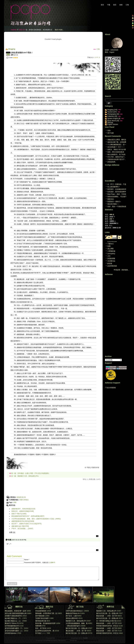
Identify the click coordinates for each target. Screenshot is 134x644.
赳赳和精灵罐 (112, 241)
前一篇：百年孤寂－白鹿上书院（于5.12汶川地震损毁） (30, 473)
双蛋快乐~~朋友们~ (114, 202)
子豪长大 (111, 244)
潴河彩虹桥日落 (41, 621)
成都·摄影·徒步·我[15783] (20, 526)
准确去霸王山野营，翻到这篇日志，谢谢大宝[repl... (117, 140)
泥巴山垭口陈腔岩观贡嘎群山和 (16, 613)
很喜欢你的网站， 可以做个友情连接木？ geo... (117, 197)
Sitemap (110, 123)
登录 (109, 131)
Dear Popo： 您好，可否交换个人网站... (117, 194)
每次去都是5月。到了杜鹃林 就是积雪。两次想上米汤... (116, 155)
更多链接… (125, 270)
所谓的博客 (111, 259)
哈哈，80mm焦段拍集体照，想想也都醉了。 (116, 152)
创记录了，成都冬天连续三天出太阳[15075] (26, 524)
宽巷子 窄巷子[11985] (19, 514)
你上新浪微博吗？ (114, 187)
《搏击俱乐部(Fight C (73, 626)
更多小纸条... (59, 30)
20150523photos (11, 633)
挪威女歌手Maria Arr (73, 613)
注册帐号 (52, 562)
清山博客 (111, 249)
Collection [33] (112, 116)
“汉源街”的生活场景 (42, 618)
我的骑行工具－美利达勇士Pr (76, 621)
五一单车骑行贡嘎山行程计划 (106, 621)
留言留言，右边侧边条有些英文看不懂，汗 (117, 189)
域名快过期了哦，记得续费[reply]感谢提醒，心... (117, 142)
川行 (109, 256)
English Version (113, 124)
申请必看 (117, 270)
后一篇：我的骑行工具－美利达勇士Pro (24, 476)
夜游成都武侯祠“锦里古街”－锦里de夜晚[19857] (28, 516)
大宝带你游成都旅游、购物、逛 (77, 623)
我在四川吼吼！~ (113, 204)
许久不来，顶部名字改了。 (117, 157)
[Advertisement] (36, 60)
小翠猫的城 (111, 251)
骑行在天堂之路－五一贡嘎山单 (77, 628)
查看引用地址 (24, 500)
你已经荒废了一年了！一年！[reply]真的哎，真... (116, 147)
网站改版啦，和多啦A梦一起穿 (15, 611)
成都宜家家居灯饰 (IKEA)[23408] (23, 521)
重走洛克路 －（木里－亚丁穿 (76, 631)
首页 (102, 5)
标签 (121, 5)
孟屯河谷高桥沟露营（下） (14, 628)
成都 (15, 502)
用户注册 (111, 133)
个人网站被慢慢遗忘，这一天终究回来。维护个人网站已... (117, 145)
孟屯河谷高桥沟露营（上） (14, 631)
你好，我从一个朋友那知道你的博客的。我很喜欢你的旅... (117, 207)
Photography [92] (113, 114)
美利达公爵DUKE (72, 618)
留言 (115, 5)
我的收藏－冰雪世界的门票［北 (46, 613)
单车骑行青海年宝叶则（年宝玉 (107, 626)
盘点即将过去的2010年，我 (45, 631)
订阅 (127, 5)
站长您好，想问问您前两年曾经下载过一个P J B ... (117, 192)
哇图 (109, 246)
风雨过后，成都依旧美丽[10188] (23, 511)
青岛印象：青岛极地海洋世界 (45, 623)
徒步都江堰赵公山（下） (13, 618)
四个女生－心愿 (71, 616)
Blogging (12, 49)
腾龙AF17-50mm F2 (12, 623)
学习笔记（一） (41, 633)
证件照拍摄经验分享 (12, 626)
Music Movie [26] (113, 121)
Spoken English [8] (114, 118)
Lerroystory (111, 254)
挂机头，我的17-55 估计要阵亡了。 (117, 150)
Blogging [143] (112, 110)
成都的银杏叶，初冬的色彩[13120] (23, 509)
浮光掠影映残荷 (41, 611)
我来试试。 (111, 199)
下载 (109, 5)
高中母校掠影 (40, 616)
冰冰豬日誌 (111, 261)
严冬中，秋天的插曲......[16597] (22, 529)
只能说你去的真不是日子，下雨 (117, 160)
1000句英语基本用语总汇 (75, 611)
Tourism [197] (112, 112)
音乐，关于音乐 (41, 628)
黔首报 (110, 263)
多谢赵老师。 (112, 162)
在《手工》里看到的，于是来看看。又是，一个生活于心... (117, 184)
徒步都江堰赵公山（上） (13, 621)
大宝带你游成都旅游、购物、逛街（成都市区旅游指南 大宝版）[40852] (36, 519)
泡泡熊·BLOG (21, 497)
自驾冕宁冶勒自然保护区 (13, 616)
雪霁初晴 (38, 626)
